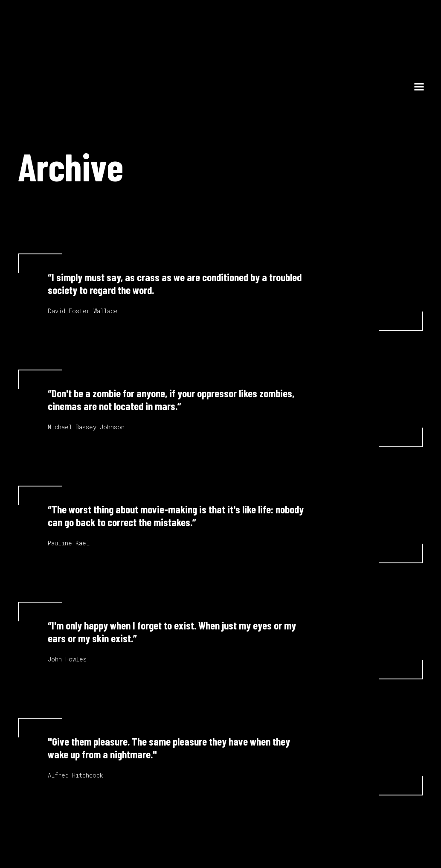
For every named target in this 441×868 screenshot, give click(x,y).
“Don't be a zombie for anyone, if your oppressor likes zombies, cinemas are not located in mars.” (171, 399)
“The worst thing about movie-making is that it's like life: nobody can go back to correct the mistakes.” (176, 516)
